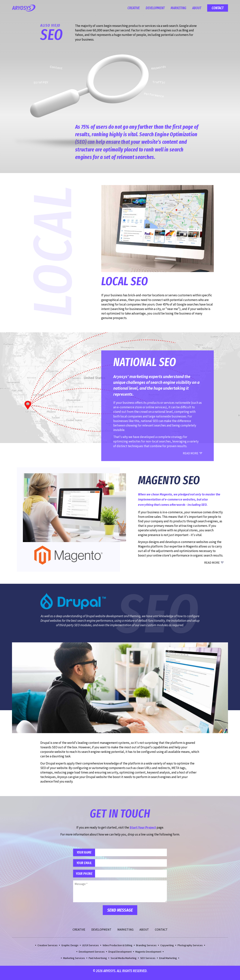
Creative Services (48, 949)
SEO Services (148, 962)
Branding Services (146, 949)
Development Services (92, 955)
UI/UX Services (90, 949)
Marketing (178, 8)
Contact (218, 8)
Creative (134, 8)
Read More (212, 563)
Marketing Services (74, 962)
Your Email (86, 865)
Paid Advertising (98, 962)
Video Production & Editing (117, 949)
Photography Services (190, 949)
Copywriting (167, 949)
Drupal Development (120, 955)
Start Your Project (143, 827)
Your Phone (86, 877)
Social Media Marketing (124, 962)
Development (155, 8)
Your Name (86, 853)
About (197, 8)
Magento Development (148, 955)
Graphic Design (70, 949)
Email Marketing (168, 962)
